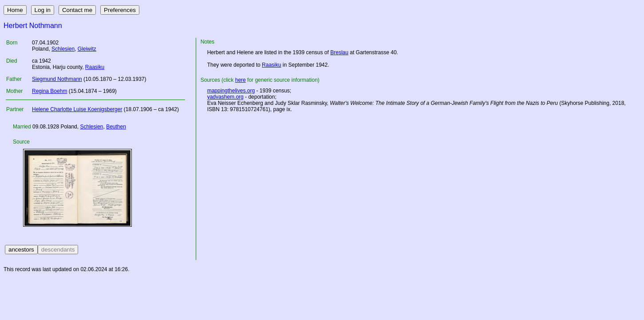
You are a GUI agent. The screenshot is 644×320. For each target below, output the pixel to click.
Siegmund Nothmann (57, 79)
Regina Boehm (49, 91)
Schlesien (63, 49)
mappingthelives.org (231, 91)
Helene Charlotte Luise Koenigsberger (77, 109)
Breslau (339, 52)
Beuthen (116, 127)
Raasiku (95, 67)
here (241, 80)
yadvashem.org (225, 97)
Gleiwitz (87, 49)
